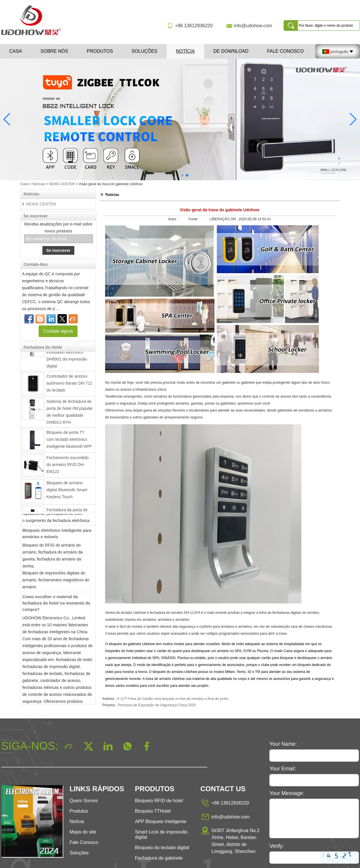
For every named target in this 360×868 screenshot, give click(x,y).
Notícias (39, 184)
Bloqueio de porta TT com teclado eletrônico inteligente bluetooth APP (69, 441)
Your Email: (283, 769)
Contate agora (58, 331)
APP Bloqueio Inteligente (161, 821)
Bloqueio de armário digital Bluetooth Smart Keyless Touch (67, 492)
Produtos (100, 51)
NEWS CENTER (62, 184)
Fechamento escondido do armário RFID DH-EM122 (68, 467)
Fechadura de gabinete (159, 858)
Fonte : (194, 219)
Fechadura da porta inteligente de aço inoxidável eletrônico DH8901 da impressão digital (67, 354)
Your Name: (283, 744)
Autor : (174, 219)
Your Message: (287, 793)
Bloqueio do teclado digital (162, 848)
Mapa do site (83, 832)
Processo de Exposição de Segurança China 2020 (157, 705)
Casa (16, 51)
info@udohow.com (253, 26)
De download (231, 51)
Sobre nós (54, 51)
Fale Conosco (285, 51)
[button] (173, 175)
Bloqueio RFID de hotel (159, 801)
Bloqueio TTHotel (153, 811)
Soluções (144, 51)
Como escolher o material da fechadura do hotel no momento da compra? (56, 605)
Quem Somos (84, 801)
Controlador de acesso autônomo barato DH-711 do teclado (69, 385)
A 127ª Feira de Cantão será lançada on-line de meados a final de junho (173, 699)
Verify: (277, 846)
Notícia (185, 51)
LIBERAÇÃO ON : (224, 219)
